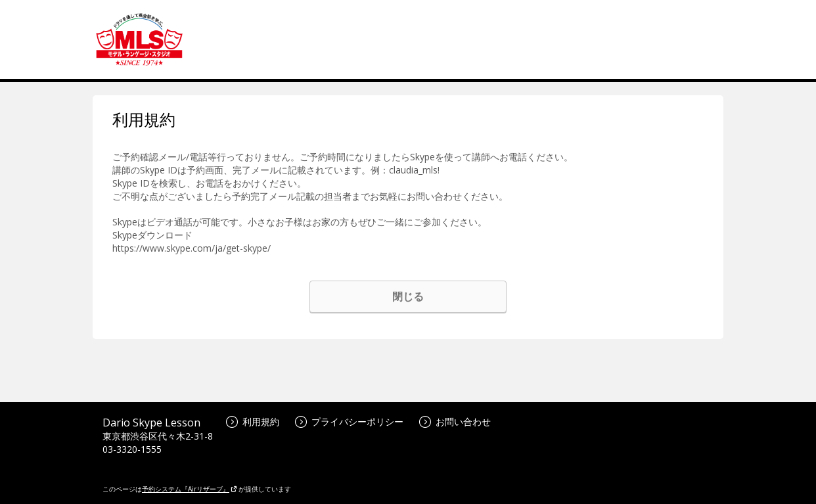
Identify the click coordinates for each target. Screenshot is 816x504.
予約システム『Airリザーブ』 (190, 489)
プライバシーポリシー (349, 422)
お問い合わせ (455, 422)
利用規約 (253, 422)
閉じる (408, 296)
